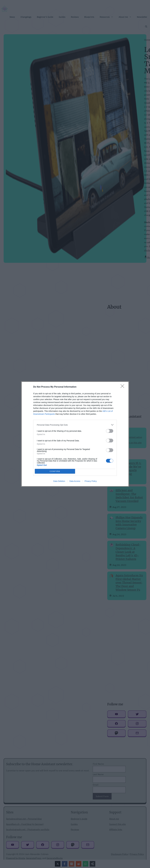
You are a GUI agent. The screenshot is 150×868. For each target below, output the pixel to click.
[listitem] (75, 425)
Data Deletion (59, 481)
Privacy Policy (91, 481)
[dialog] (75, 434)
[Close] (123, 387)
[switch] (110, 431)
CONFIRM (55, 471)
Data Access (75, 481)
